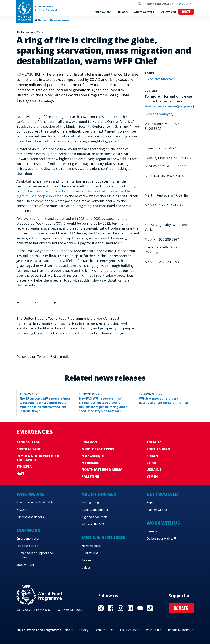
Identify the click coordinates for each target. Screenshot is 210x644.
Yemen (152, 476)
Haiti (21, 473)
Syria (151, 463)
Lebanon (89, 442)
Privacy (84, 630)
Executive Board (129, 630)
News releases (60, 20)
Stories (86, 560)
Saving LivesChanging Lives (46, 8)
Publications (90, 553)
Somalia (154, 442)
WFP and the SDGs (94, 524)
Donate (186, 12)
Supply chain (25, 565)
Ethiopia (24, 467)
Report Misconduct (181, 630)
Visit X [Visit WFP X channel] (101, 608)
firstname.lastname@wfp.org (169, 106)
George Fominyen (159, 114)
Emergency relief (28, 538)
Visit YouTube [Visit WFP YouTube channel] (140, 608)
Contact (68, 630)
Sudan (152, 456)
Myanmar (91, 463)
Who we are (103, 12)
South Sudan (158, 449)
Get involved (168, 12)
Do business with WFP (162, 538)
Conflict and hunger (95, 510)
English (184, 4)
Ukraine (154, 469)
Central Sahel (29, 449)
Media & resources (159, 4)
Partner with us (157, 510)
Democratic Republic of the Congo (38, 458)
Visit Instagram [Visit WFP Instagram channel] (120, 608)
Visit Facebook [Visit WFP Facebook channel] (111, 608)
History (21, 510)
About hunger (99, 494)
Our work (122, 12)
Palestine (90, 476)
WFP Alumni (154, 630)
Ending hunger (92, 502)
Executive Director (160, 79)
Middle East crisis (98, 449)
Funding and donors (30, 517)
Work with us (163, 523)
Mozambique (93, 456)
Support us (154, 502)
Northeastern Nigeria (102, 469)
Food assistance (27, 546)
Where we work (144, 12)
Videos (86, 568)
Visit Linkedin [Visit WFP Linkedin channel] (130, 608)
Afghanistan (29, 442)
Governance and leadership (35, 502)
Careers (152, 531)
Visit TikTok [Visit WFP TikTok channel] (150, 608)
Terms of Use (103, 630)
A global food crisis (94, 517)
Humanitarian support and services (35, 555)
